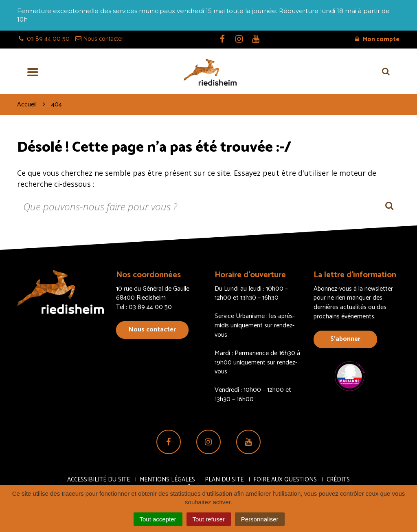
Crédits (338, 480)
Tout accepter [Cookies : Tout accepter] (158, 519)
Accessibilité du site (99, 480)
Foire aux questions (285, 480)
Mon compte (377, 39)
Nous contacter (152, 330)
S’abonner (345, 339)
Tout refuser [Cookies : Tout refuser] (209, 519)
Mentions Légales (167, 480)
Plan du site (224, 480)
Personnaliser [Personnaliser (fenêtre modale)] (260, 519)
